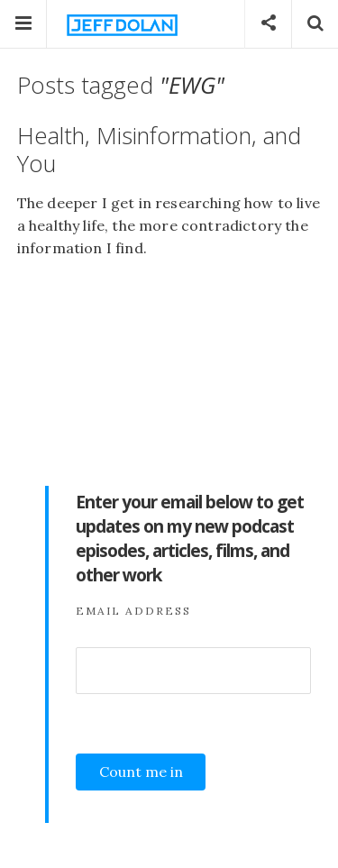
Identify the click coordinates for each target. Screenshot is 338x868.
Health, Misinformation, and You (159, 150)
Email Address (133, 611)
